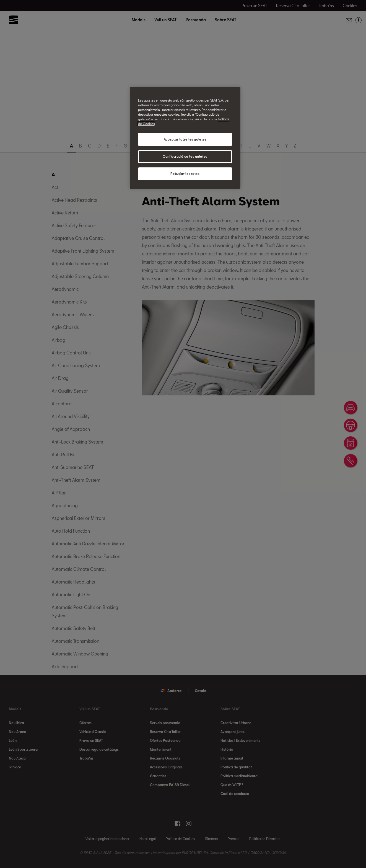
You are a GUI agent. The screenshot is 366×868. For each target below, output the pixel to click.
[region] (185, 138)
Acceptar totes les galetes (185, 139)
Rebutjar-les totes (185, 174)
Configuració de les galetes (185, 156)
